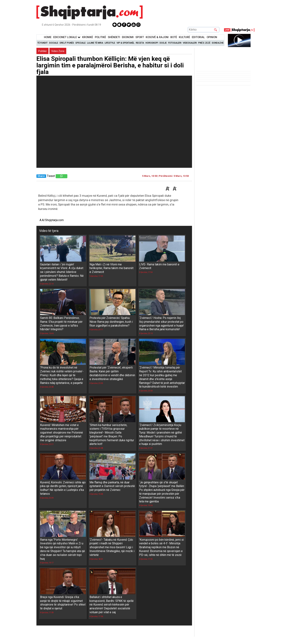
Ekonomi (128, 37)
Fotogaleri (175, 43)
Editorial (198, 37)
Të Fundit (42, 43)
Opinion (212, 37)
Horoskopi (152, 43)
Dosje (163, 43)
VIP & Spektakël (125, 43)
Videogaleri (190, 43)
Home (48, 37)
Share (41, 176)
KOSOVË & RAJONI (157, 37)
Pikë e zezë (204, 43)
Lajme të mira (95, 43)
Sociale (54, 43)
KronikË (88, 37)
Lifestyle (110, 43)
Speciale (81, 43)
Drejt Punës (67, 43)
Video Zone (58, 51)
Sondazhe (218, 43)
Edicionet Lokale (67, 37)
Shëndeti (114, 37)
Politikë (100, 37)
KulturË (184, 37)
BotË (174, 37)
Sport (140, 37)
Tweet (51, 176)
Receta (140, 43)
